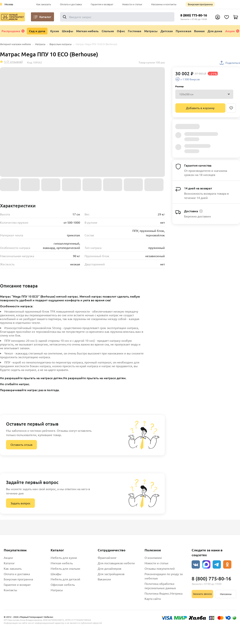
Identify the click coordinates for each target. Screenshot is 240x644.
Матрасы (57, 590)
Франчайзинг (107, 558)
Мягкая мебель (62, 563)
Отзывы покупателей (160, 568)
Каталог (9, 563)
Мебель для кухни (64, 558)
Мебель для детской (65, 579)
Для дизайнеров (109, 568)
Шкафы (56, 574)
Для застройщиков (111, 574)
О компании (153, 558)
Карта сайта (153, 599)
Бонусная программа (200, 4)
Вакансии (104, 579)
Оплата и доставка (71, 4)
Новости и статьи (132, 4)
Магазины (226, 594)
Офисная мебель (63, 584)
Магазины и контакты (164, 4)
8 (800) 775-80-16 (194, 15)
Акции (232, 31)
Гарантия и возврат (102, 4)
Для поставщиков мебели (116, 563)
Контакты (10, 590)
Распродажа (13, 31)
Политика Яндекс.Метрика (163, 593)
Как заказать (44, 4)
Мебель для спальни (65, 568)
